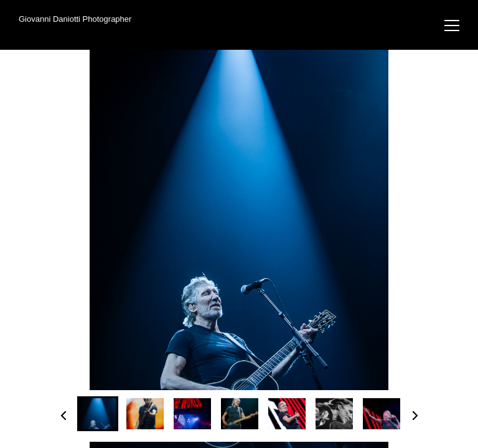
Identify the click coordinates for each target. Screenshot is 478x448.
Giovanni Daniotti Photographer (75, 19)
